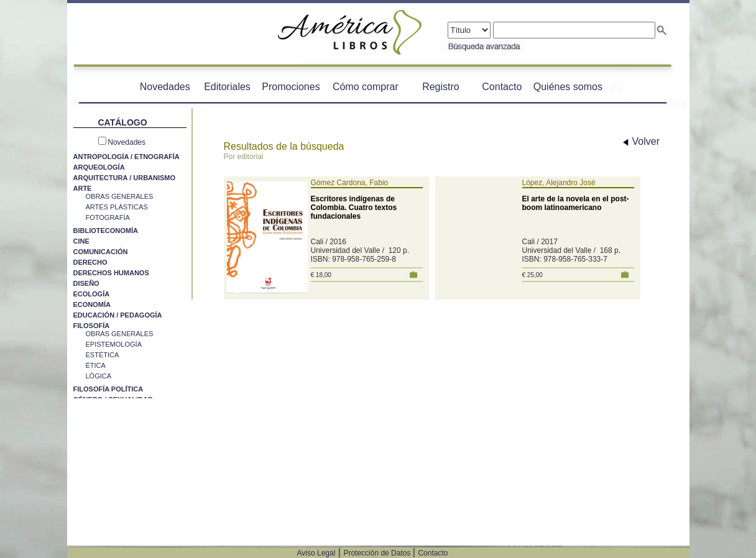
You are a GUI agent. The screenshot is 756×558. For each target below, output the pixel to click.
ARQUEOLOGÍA (99, 167)
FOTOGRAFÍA (108, 217)
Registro (441, 87)
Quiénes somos (568, 87)
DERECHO (90, 262)
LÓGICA (99, 376)
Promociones (291, 87)
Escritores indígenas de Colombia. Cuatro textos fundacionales (354, 208)
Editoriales (227, 87)
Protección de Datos (378, 553)
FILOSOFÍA (92, 326)
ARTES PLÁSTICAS (117, 207)
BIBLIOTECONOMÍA (106, 231)
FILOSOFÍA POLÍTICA (108, 389)
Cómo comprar (366, 87)
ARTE (83, 188)
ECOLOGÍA (92, 294)
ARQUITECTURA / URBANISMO (125, 178)
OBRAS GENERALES (120, 196)
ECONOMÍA (92, 304)
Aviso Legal (316, 553)
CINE (81, 241)
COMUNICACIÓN (101, 252)
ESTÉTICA (103, 355)
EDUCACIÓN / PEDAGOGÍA (118, 315)
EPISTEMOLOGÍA (114, 344)
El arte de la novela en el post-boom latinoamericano (576, 203)
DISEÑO (86, 283)
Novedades (165, 87)
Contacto (502, 87)
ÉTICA (96, 365)
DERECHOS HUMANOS (111, 273)
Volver (641, 141)
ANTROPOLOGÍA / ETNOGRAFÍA (127, 157)
